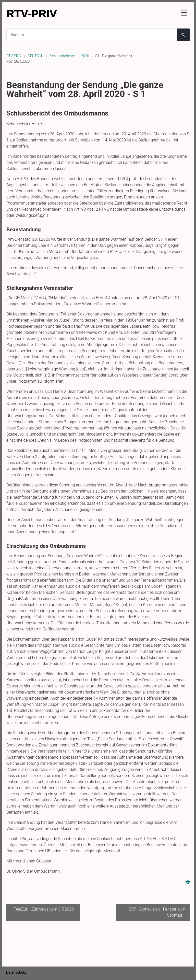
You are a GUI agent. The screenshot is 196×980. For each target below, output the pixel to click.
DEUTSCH (36, 56)
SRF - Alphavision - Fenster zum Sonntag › (157, 912)
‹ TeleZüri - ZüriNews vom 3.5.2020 (42, 909)
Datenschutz (16, 972)
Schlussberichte (62, 56)
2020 (85, 56)
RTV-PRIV (14, 56)
